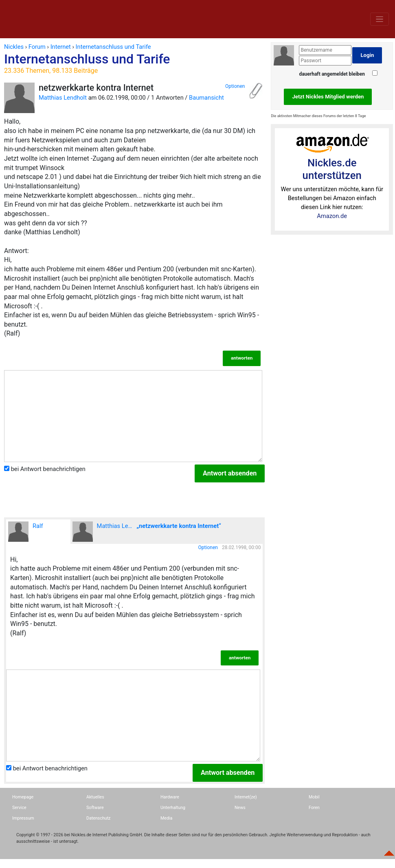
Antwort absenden (230, 473)
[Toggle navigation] (380, 19)
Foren (314, 808)
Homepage (23, 797)
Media (166, 818)
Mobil (314, 797)
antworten (242, 358)
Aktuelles (95, 797)
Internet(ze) (246, 797)
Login (367, 55)
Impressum (23, 818)
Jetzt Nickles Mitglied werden (328, 97)
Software (95, 808)
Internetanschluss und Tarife (134, 63)
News (240, 808)
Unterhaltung (173, 808)
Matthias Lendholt (63, 98)
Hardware (170, 797)
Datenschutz (98, 818)
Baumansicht (206, 98)
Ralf (26, 532)
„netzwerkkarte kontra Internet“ (179, 526)
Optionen (235, 86)
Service (19, 808)
